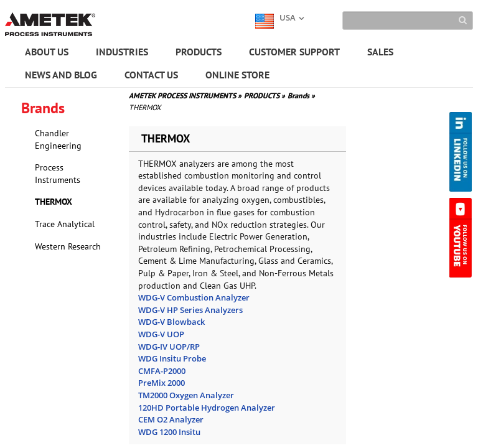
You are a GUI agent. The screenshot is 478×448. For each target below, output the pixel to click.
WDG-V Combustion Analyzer (194, 297)
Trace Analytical (65, 224)
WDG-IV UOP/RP (169, 347)
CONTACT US (151, 75)
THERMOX (54, 202)
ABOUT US (47, 52)
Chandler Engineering (58, 139)
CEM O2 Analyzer (171, 419)
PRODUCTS (199, 52)
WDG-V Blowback (171, 322)
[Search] (408, 21)
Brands (301, 96)
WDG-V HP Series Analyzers (190, 310)
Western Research (68, 246)
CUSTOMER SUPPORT (294, 52)
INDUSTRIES (122, 52)
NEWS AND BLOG (61, 75)
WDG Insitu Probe (172, 358)
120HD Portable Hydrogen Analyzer (207, 408)
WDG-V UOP (161, 334)
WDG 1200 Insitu (169, 432)
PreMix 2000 (162, 383)
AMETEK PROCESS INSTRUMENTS (185, 96)
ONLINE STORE (237, 75)
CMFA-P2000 (162, 371)
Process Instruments (58, 174)
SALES (380, 52)
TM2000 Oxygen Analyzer (186, 395)
